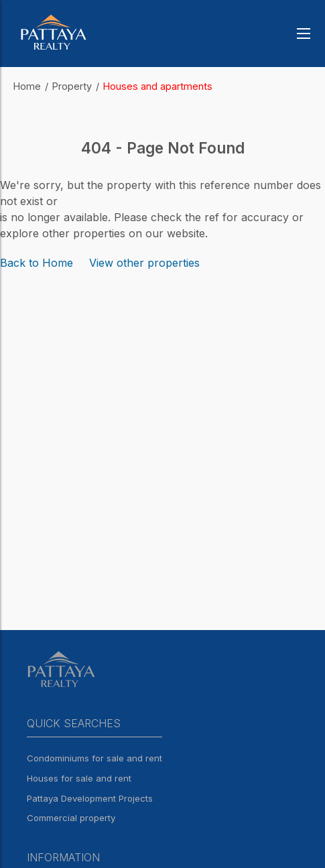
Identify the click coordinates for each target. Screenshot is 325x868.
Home (27, 86)
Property (72, 86)
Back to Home (37, 263)
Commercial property (71, 818)
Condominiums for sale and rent (94, 758)
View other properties (144, 263)
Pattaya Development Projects (90, 798)
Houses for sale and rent (79, 778)
